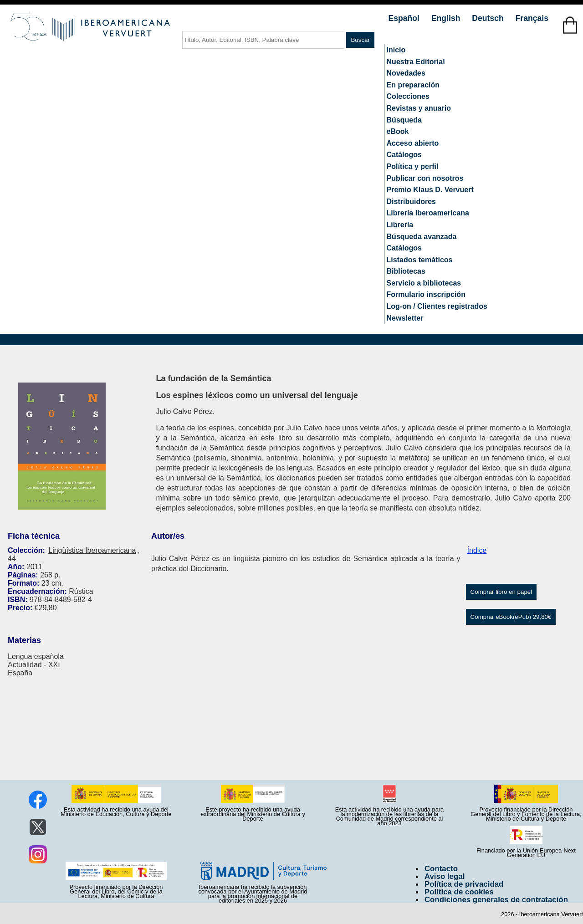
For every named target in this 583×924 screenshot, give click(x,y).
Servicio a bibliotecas (424, 283)
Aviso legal (445, 876)
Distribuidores (411, 202)
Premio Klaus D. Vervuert (430, 190)
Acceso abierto (413, 143)
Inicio (396, 50)
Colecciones (408, 96)
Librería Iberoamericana (428, 213)
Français (532, 18)
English (447, 18)
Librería (400, 225)
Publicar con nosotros (425, 178)
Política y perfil (413, 166)
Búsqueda (404, 120)
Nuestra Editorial (416, 62)
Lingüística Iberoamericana (92, 550)
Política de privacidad (464, 884)
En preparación (413, 85)
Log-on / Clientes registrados (437, 306)
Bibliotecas (406, 271)
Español (405, 18)
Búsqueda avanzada (422, 237)
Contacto (441, 869)
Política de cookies (459, 892)
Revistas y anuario (419, 108)
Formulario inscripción (426, 294)
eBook (398, 131)
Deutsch (489, 18)
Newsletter (405, 318)
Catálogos (404, 155)
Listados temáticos (420, 260)
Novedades (406, 73)
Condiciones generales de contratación (496, 900)
